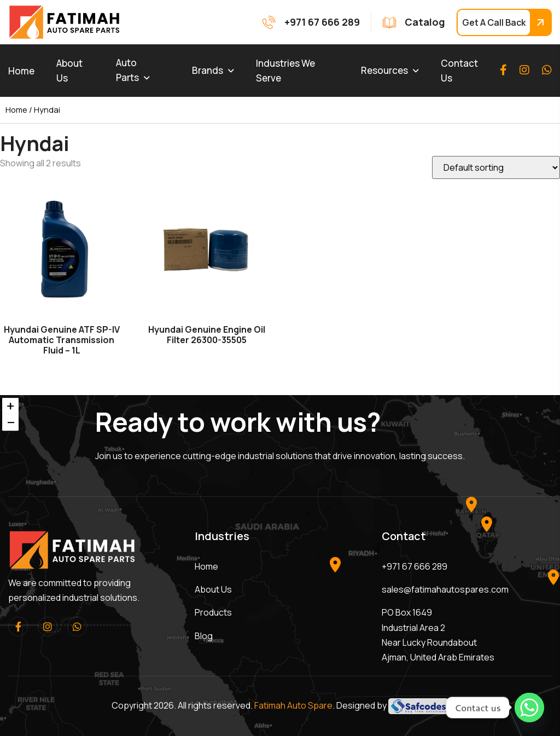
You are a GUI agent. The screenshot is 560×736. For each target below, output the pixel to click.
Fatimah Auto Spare (293, 705)
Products (213, 612)
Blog (204, 636)
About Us (69, 71)
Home (21, 71)
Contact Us (459, 71)
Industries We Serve (285, 71)
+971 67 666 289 (415, 566)
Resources (384, 70)
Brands (208, 70)
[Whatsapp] (529, 708)
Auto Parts (127, 70)
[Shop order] (496, 167)
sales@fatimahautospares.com (445, 589)
